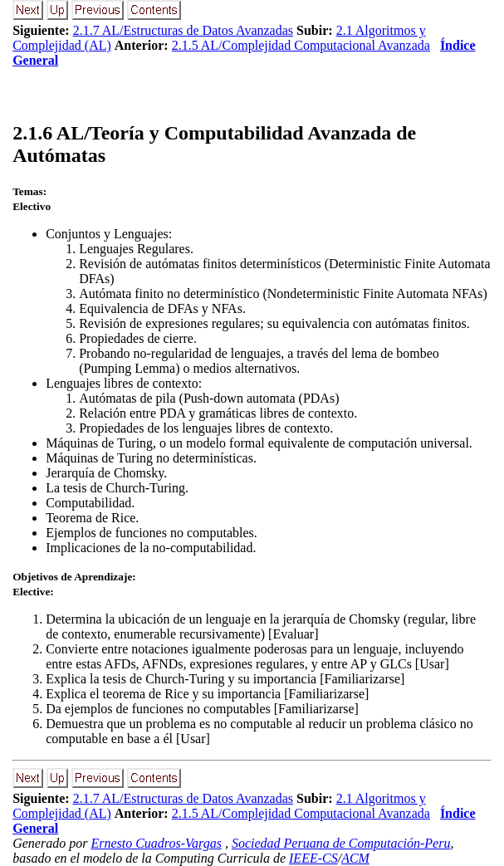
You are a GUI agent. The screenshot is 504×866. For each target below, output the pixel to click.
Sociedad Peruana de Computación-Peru (341, 843)
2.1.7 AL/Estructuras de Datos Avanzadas (183, 30)
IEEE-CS (313, 858)
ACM (355, 858)
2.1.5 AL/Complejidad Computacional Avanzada (301, 45)
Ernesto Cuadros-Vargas (156, 843)
